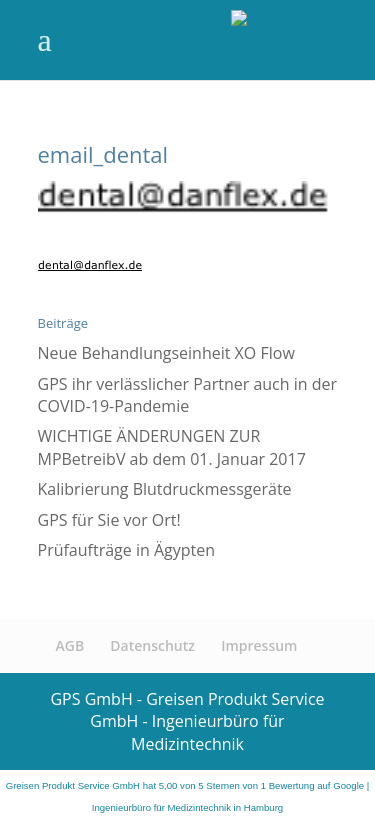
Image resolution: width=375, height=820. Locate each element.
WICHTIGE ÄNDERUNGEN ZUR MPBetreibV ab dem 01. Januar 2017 (172, 447)
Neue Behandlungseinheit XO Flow (166, 353)
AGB (70, 645)
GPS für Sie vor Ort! (109, 520)
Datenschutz (152, 645)
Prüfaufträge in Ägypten (127, 550)
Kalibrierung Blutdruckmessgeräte (165, 489)
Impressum (259, 645)
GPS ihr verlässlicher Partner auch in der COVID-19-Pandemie (188, 395)
